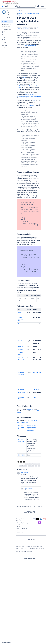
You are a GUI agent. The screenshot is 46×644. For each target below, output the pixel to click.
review (35, 464)
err (36, 466)
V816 (37, 389)
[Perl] (7, 42)
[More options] (42, 11)
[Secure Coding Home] (7, 29)
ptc (39, 466)
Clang (20, 324)
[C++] (7, 37)
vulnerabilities (30, 409)
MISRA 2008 (22, 455)
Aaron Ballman (28, 488)
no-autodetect (23, 466)
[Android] (7, 32)
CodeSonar (21, 341)
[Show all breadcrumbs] (23, 11)
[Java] (7, 40)
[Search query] (26, 6)
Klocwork (21, 350)
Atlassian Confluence (27, 506)
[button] (38, 6)
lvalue (34, 101)
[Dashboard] (7, 27)
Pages (19, 11)
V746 (34, 389)
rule (39, 464)
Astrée (20, 313)
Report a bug (40, 506)
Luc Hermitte (24, 473)
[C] (7, 35)
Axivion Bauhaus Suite (20, 319)
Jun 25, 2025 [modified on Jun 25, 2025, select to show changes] (26, 29)
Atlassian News (30, 508)
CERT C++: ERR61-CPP (39, 373)
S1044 (34, 397)
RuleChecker (21, 392)
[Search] (18, 6)
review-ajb (31, 466)
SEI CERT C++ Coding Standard (21, 427)
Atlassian (30, 512)
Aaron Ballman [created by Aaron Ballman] (26, 27)
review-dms (28, 464)
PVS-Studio (21, 389)
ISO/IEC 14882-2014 (30, 46)
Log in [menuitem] (43, 6)
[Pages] (7, 22)
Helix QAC (21, 347)
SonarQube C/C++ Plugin (21, 399)
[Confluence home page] (7, 6)
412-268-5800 (20, 533)
